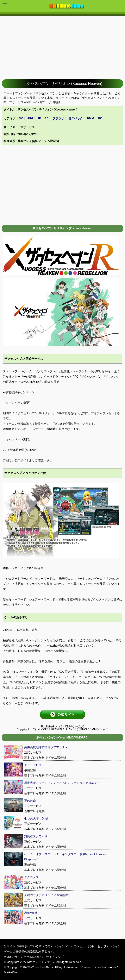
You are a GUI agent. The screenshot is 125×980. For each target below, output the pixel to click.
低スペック (76, 118)
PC (100, 118)
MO (21, 118)
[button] (63, 715)
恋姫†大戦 (31, 913)
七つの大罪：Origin (37, 819)
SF (39, 118)
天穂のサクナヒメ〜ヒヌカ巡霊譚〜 (47, 895)
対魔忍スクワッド (36, 836)
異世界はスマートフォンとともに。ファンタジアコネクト (62, 783)
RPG (30, 118)
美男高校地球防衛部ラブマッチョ (46, 747)
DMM (91, 118)
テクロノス (31, 877)
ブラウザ (58, 118)
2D (47, 118)
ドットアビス (33, 765)
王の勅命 (30, 801)
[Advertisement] (63, 45)
